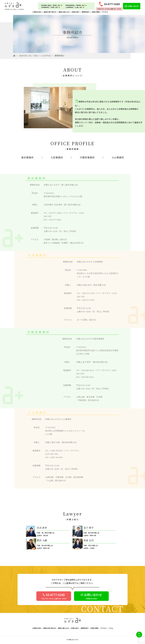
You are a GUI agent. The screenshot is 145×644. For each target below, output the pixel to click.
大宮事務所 (57, 157)
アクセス (105, 12)
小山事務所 (118, 157)
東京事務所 (27, 157)
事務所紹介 (86, 12)
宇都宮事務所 (87, 157)
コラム (111, 628)
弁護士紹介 (76, 12)
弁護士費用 (96, 12)
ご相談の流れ (37, 12)
